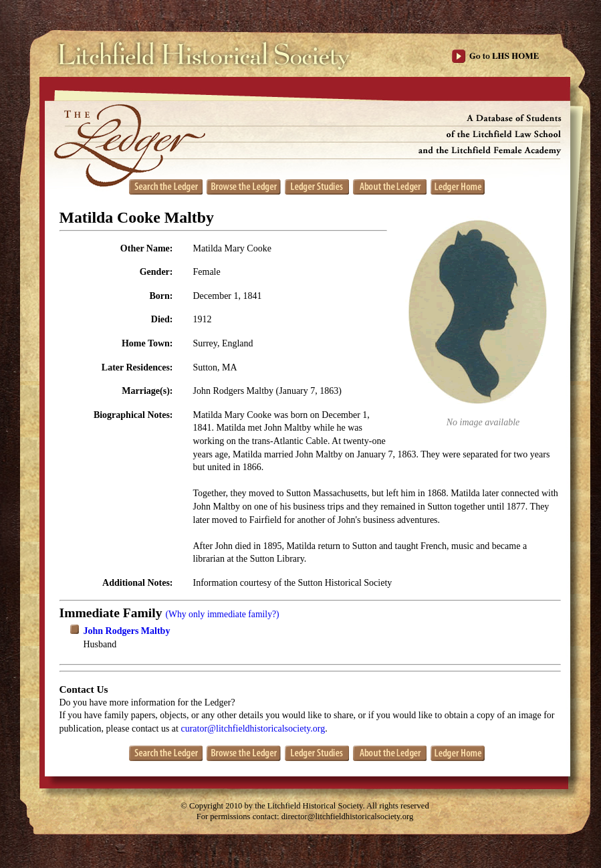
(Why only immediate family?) (222, 614)
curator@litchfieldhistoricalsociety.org (253, 729)
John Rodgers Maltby (127, 631)
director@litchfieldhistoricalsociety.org (348, 817)
